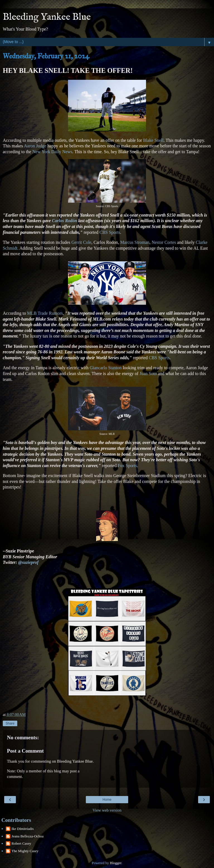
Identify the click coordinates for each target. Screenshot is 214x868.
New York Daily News (52, 152)
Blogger (115, 863)
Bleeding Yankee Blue (47, 17)
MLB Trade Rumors (45, 313)
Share (10, 723)
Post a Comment (25, 751)
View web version (107, 810)
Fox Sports (127, 466)
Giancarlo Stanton (106, 368)
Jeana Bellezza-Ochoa (27, 836)
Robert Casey (21, 843)
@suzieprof (28, 562)
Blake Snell (153, 140)
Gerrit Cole (81, 242)
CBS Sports (110, 232)
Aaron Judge (35, 146)
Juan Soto (148, 374)
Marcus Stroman (135, 242)
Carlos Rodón (64, 221)
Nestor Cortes (164, 242)
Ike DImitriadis (23, 829)
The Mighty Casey (25, 851)
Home (107, 800)
